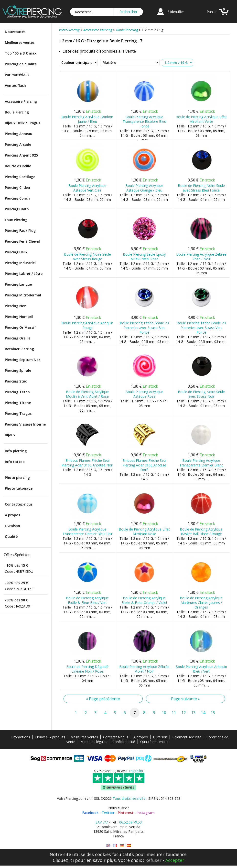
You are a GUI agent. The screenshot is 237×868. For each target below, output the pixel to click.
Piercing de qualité (21, 64)
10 (164, 713)
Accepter (175, 860)
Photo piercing (17, 478)
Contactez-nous (19, 504)
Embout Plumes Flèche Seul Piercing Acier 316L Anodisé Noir (87, 463)
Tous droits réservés (129, 798)
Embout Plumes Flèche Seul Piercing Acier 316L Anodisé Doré (144, 465)
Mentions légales (94, 742)
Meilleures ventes (20, 42)
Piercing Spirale (18, 370)
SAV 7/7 (102, 822)
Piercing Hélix (16, 252)
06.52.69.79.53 (130, 822)
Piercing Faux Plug (20, 231)
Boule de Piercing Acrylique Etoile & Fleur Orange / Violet (144, 600)
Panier (212, 12)
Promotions (21, 737)
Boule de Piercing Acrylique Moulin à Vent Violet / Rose (87, 394)
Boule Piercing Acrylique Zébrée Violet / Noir (144, 669)
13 (193, 713)
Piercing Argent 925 (21, 155)
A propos (12, 515)
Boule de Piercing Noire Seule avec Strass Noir (201, 394)
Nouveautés (15, 32)
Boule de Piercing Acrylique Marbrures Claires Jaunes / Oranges (201, 603)
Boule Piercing (17, 112)
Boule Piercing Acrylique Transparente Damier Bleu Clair (87, 531)
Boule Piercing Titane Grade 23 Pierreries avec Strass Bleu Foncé (144, 328)
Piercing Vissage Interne (25, 424)
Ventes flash (15, 85)
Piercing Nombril (19, 317)
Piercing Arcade (18, 144)
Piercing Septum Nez (23, 360)
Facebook (90, 813)
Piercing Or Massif (20, 327)
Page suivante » (185, 699)
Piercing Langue (18, 284)
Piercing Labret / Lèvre (24, 274)
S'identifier (176, 12)
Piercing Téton (17, 392)
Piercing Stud (16, 381)
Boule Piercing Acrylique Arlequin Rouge (87, 325)
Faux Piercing (16, 220)
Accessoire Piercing (21, 101)
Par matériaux (17, 75)
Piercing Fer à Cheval (22, 241)
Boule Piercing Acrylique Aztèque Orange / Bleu (144, 188)
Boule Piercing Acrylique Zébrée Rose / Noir (201, 257)
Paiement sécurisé (187, 737)
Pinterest (126, 813)
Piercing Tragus (18, 413)
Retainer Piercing (19, 349)
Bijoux (10, 435)
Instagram (146, 813)
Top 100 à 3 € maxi (21, 53)
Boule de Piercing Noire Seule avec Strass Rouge (87, 257)
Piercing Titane (18, 403)
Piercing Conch (17, 198)
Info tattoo (15, 462)
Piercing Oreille (18, 338)
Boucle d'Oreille (18, 166)
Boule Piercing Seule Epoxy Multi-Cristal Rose (144, 257)
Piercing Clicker (18, 187)
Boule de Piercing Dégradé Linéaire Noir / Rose (87, 669)
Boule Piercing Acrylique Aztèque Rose (144, 394)
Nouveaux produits (50, 737)
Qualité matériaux (154, 742)
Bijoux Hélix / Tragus (22, 123)
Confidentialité (124, 742)
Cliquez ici (63, 860)
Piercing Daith (17, 209)
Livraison (12, 526)
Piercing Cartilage (20, 177)
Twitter (108, 813)
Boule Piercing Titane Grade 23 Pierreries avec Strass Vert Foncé (201, 328)
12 (183, 713)
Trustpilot (136, 771)
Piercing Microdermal (23, 295)
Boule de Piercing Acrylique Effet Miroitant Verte (201, 119)
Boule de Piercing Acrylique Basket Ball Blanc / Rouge (201, 531)
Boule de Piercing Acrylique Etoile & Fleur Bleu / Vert (87, 600)
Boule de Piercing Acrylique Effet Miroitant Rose (144, 531)
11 (174, 713)
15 (213, 713)
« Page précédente (103, 699)
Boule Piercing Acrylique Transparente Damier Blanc (201, 463)
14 (203, 713)
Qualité (11, 536)
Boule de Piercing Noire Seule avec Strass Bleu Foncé (201, 188)
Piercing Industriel (20, 263)
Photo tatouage (19, 488)
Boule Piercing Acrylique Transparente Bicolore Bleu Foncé (144, 121)
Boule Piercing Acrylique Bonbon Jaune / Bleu (87, 119)
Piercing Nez (15, 306)
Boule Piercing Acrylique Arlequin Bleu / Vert (201, 669)
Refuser (153, 860)
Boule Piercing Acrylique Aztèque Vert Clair (87, 188)
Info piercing (16, 451)
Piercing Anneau (19, 134)
